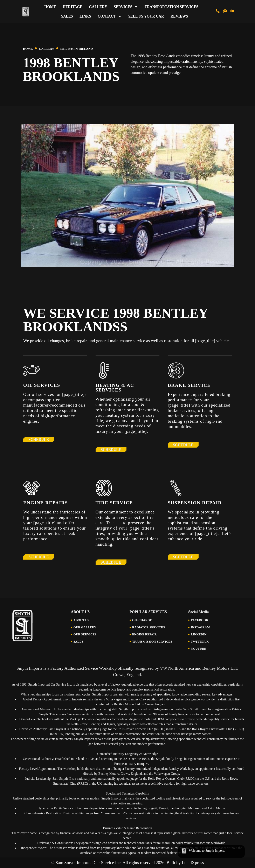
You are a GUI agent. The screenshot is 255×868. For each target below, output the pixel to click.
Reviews (179, 16)
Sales (67, 16)
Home (50, 7)
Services (126, 7)
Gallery (98, 7)
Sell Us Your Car (146, 16)
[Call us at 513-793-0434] (218, 11)
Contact (110, 16)
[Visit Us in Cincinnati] (232, 11)
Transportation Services (171, 7)
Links (85, 16)
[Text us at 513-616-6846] (225, 11)
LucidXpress (193, 863)
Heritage (73, 7)
